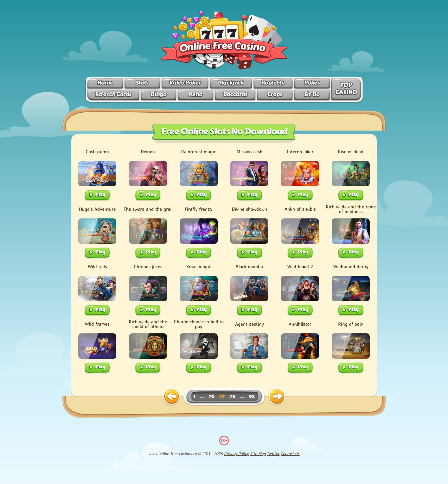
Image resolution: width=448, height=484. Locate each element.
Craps (275, 94)
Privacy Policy (237, 453)
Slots (142, 83)
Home (105, 83)
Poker (312, 83)
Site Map (258, 453)
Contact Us (290, 453)
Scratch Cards (113, 94)
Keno (195, 94)
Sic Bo (312, 94)
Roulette (273, 83)
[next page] (277, 397)
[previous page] (171, 397)
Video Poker (185, 83)
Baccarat (235, 94)
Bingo (158, 94)
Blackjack (231, 83)
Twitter (273, 453)
